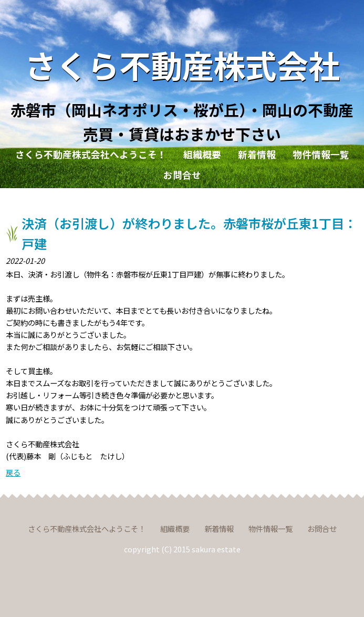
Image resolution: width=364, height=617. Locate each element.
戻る (13, 472)
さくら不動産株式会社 (182, 64)
